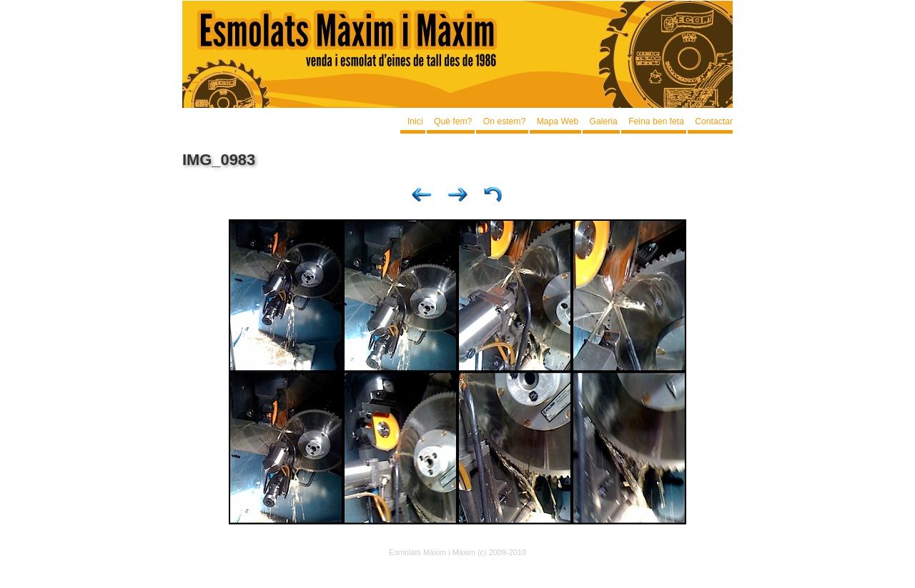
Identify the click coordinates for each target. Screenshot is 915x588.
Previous (422, 198)
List (493, 198)
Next (457, 198)
